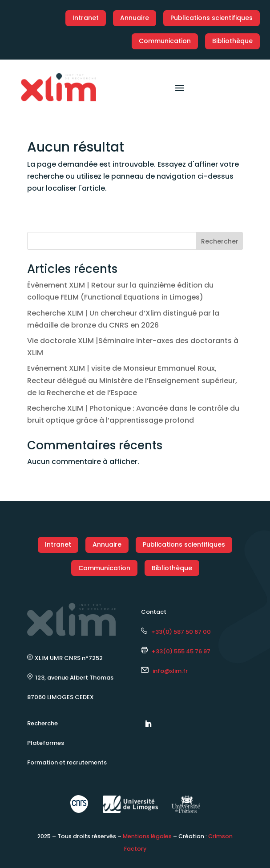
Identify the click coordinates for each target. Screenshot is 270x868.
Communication (165, 41)
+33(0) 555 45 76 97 (176, 651)
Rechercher (220, 241)
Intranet (86, 18)
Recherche (42, 723)
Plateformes (46, 743)
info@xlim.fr (170, 671)
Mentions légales (147, 836)
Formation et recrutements (67, 762)
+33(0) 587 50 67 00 (176, 632)
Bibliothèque (232, 41)
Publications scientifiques (212, 18)
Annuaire (135, 18)
